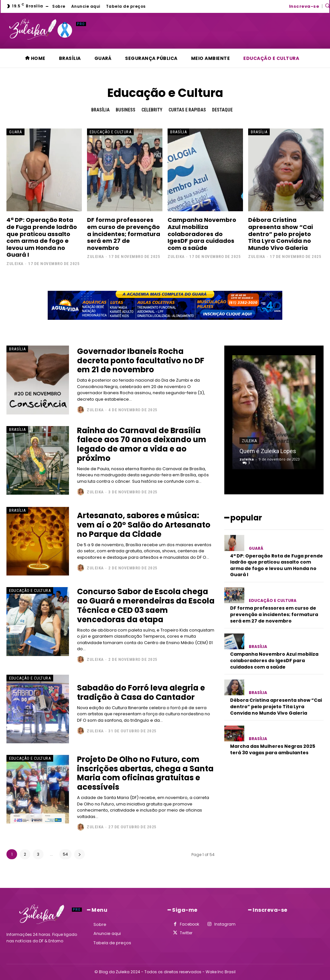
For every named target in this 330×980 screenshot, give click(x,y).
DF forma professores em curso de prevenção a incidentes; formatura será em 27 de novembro (124, 234)
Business (126, 110)
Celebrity (152, 110)
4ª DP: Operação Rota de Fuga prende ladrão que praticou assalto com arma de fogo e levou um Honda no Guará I (42, 237)
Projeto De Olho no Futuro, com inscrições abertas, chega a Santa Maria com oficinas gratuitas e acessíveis (145, 773)
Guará (15, 132)
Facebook (189, 924)
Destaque (222, 110)
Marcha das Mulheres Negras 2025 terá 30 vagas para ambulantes (273, 749)
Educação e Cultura (110, 132)
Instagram (225, 924)
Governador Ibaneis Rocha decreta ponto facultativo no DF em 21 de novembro (141, 360)
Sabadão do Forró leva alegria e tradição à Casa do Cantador (141, 692)
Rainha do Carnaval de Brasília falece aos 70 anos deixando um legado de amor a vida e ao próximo (142, 444)
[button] (327, 5)
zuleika (15, 264)
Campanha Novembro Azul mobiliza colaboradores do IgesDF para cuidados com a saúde (202, 234)
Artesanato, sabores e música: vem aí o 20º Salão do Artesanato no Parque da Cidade (144, 525)
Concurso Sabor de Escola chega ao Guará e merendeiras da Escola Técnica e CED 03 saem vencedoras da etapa (146, 605)
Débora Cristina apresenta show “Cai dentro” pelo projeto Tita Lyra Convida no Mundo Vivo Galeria (281, 234)
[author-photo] (81, 410)
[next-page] (79, 854)
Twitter (186, 933)
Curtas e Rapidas (187, 110)
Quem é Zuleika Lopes (268, 451)
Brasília (100, 110)
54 (65, 854)
